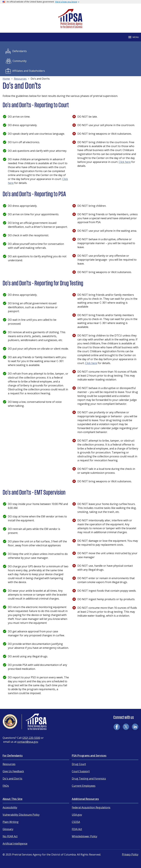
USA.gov (77, 815)
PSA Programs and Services (89, 756)
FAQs (6, 786)
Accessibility (10, 807)
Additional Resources (85, 799)
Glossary (8, 829)
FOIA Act (77, 829)
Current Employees (84, 786)
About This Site (13, 799)
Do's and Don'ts (12, 779)
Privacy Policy (130, 854)
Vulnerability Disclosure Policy (21, 815)
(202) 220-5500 (31, 738)
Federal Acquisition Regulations (91, 807)
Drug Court (79, 764)
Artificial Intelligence (15, 844)
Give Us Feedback (13, 771)
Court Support (81, 771)
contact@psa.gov (28, 742)
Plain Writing (11, 822)
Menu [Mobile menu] (133, 37)
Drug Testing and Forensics (89, 779)
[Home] (70, 27)
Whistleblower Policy (85, 836)
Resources (9, 764)
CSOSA (76, 822)
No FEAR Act (10, 836)
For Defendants (13, 756)
